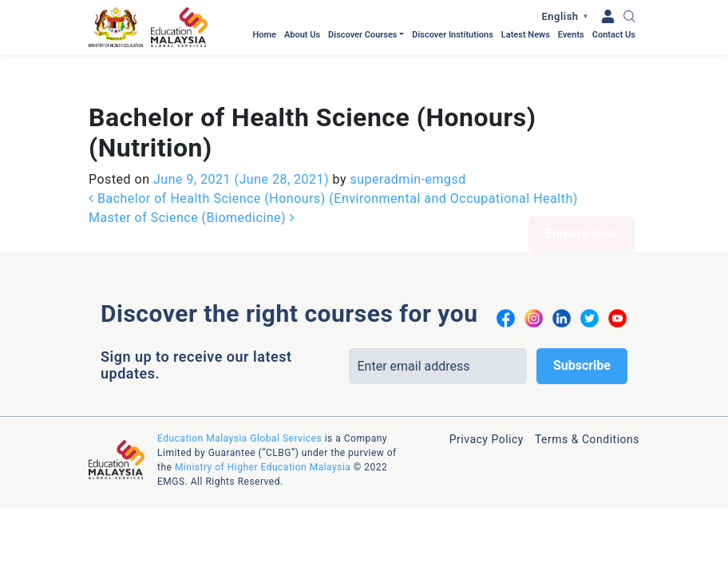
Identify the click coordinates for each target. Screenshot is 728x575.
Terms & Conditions (587, 384)
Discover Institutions (453, 35)
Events (571, 35)
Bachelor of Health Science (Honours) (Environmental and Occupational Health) (333, 143)
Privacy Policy (487, 384)
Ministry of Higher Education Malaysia (263, 412)
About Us (302, 35)
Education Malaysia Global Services (239, 383)
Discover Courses (362, 35)
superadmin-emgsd (406, 124)
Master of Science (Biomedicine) (192, 163)
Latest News (526, 35)
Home (264, 35)
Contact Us (614, 35)
